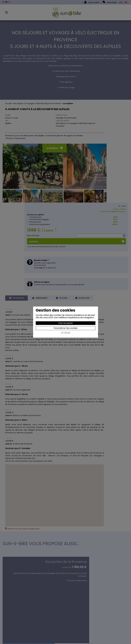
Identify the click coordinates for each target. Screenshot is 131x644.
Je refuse (65, 333)
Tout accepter (65, 323)
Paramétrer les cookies (66, 328)
